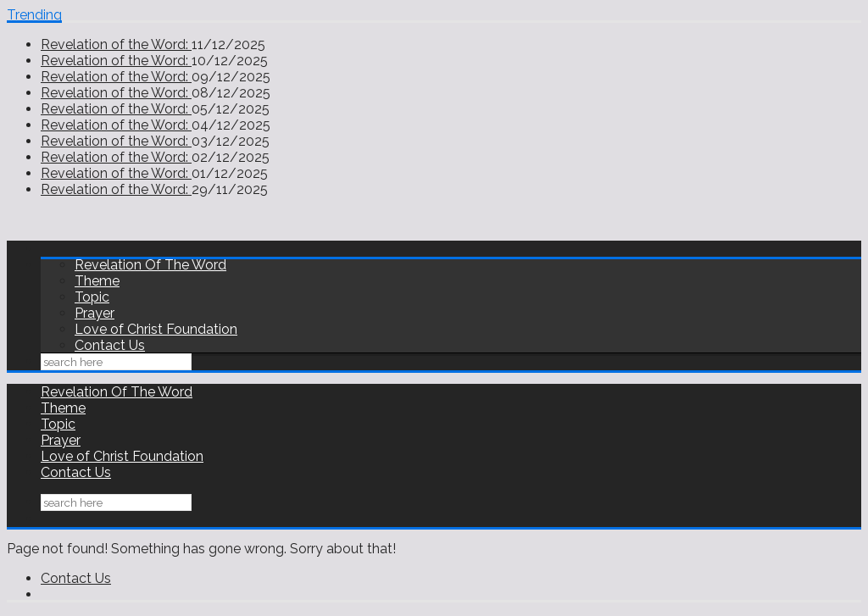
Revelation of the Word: (116, 44)
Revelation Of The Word (150, 265)
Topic (92, 297)
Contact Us (110, 345)
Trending (34, 15)
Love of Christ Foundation (156, 329)
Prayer (95, 313)
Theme (97, 281)
